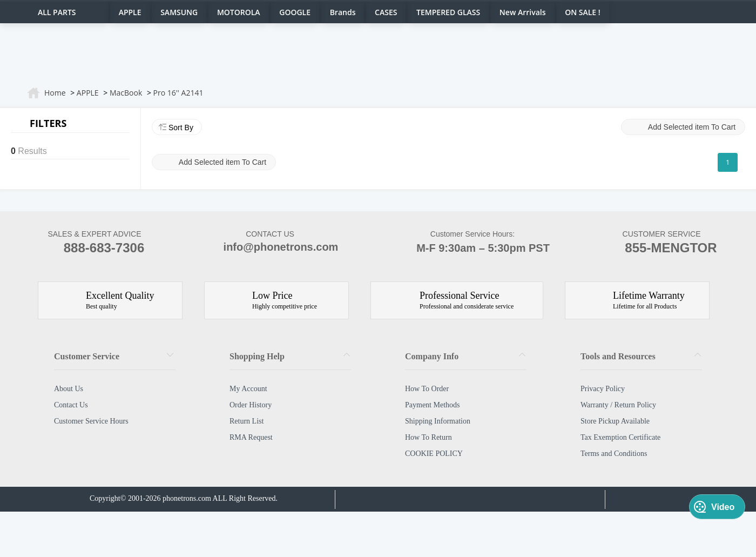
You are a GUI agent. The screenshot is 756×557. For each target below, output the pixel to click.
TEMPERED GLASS (448, 12)
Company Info (432, 356)
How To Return (428, 437)
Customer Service (87, 356)
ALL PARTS (57, 12)
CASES (386, 12)
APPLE (130, 12)
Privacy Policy (603, 389)
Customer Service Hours (91, 421)
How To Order (427, 389)
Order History (251, 405)
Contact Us (71, 405)
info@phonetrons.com (270, 248)
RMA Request (251, 437)
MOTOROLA (239, 12)
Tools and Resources (618, 356)
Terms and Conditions (614, 454)
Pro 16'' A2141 (178, 93)
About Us (69, 389)
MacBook (126, 93)
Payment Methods (433, 405)
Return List (247, 421)
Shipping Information (438, 421)
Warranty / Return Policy (618, 405)
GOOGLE (295, 12)
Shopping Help (257, 356)
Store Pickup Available (615, 421)
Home (55, 93)
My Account (248, 389)
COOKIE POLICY (434, 454)
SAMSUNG (179, 12)
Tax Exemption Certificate (620, 437)
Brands (343, 12)
